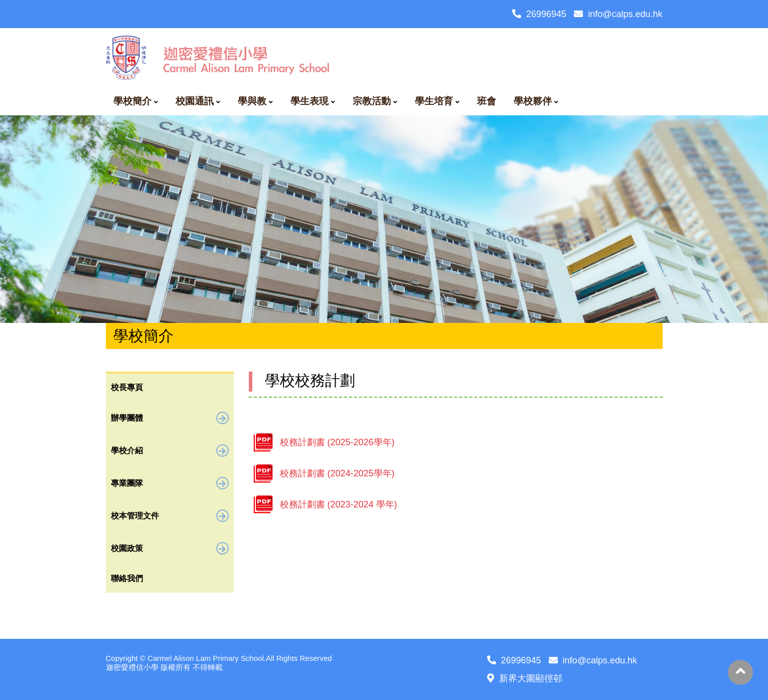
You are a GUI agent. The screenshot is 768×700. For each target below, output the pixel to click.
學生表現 (310, 101)
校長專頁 (127, 387)
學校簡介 (132, 101)
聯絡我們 (127, 578)
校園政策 (170, 548)
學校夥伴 (533, 101)
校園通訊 (195, 101)
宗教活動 (372, 101)
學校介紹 (170, 451)
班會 (487, 101)
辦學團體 (170, 418)
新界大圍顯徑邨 (525, 678)
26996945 (539, 14)
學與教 (252, 101)
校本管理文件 (170, 516)
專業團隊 (170, 483)
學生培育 (434, 101)
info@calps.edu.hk (618, 14)
